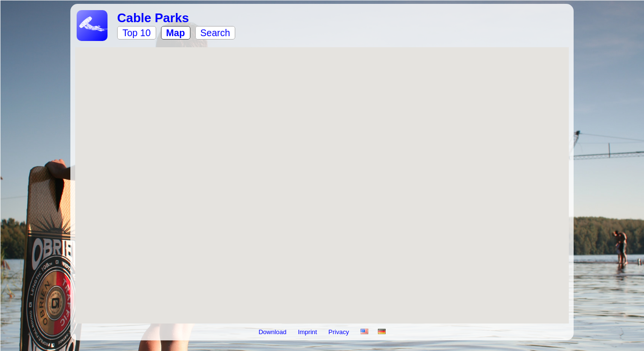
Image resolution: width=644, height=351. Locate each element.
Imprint (308, 332)
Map (176, 33)
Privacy (339, 332)
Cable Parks (153, 18)
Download (273, 332)
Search (215, 33)
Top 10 (137, 33)
